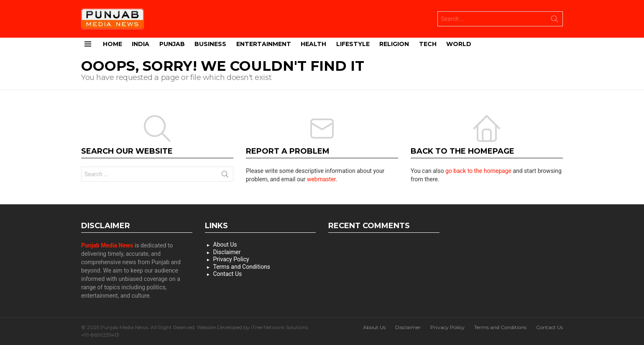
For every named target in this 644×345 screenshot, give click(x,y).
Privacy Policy (231, 259)
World (459, 44)
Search (555, 21)
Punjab (172, 44)
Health (313, 44)
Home (112, 44)
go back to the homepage (478, 171)
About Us (225, 245)
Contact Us (228, 274)
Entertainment (264, 44)
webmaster (321, 179)
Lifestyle (353, 44)
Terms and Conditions (242, 267)
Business (210, 44)
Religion (394, 44)
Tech (428, 44)
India (141, 44)
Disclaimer (227, 252)
